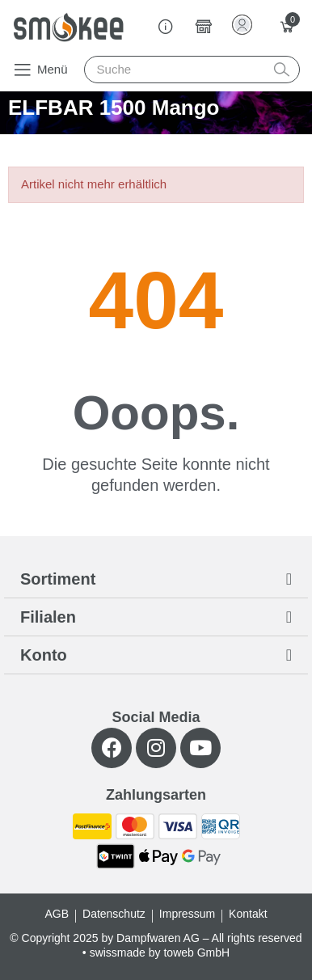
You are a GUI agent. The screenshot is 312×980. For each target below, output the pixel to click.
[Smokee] (68, 27)
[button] (40, 70)
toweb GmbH (196, 953)
